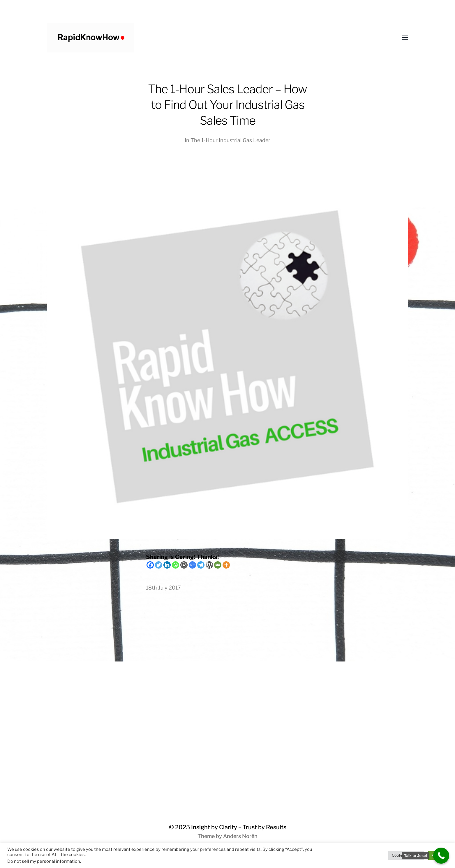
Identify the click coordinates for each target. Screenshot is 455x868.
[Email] (218, 565)
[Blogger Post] (184, 565)
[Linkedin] (167, 565)
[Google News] (192, 565)
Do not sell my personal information (44, 861)
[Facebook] (150, 565)
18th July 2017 (163, 588)
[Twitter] (159, 565)
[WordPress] (209, 565)
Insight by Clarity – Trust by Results (239, 827)
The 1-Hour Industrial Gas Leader (230, 140)
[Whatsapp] (176, 565)
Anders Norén (240, 836)
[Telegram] (201, 565)
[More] (226, 565)
